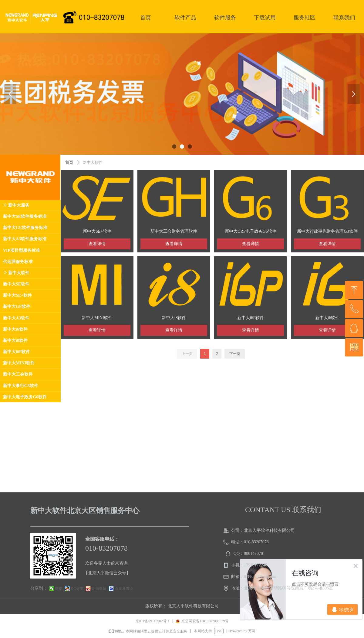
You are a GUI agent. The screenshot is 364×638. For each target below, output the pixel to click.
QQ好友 (77, 589)
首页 (69, 162)
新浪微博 (99, 589)
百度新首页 (124, 589)
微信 (59, 589)
